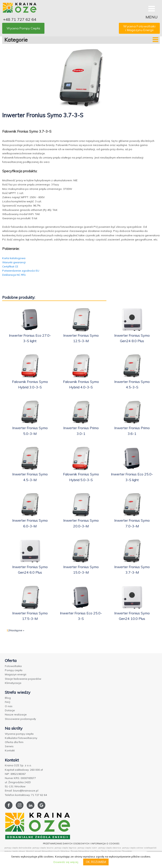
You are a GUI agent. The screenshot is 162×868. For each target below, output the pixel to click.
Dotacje (10, 710)
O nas (9, 706)
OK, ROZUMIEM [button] (96, 862)
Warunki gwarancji (14, 262)
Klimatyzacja (13, 683)
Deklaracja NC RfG (14, 275)
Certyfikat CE (10, 266)
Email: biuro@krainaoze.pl (22, 791)
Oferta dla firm (14, 742)
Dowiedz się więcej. (66, 862)
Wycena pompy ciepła (19, 734)
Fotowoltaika (13, 666)
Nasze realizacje (16, 714)
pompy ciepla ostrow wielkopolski (139, 848)
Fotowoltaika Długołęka (120, 851)
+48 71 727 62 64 (20, 19)
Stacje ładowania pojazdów (23, 679)
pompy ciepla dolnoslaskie (18, 848)
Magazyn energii (16, 674)
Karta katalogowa (14, 258)
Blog (8, 698)
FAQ (8, 702)
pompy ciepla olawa (15, 851)
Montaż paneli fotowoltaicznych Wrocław (48, 851)
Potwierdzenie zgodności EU (21, 271)
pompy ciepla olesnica (110, 848)
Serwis (9, 746)
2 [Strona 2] (9, 630)
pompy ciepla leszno (43, 848)
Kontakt (10, 750)
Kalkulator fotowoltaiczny (21, 738)
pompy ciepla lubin (87, 848)
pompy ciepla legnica (65, 848)
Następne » (17, 630)
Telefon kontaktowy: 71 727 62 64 (26, 795)
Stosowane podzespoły (20, 719)
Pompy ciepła (14, 670)
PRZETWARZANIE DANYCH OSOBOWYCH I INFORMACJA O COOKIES (81, 844)
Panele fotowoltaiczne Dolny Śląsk (89, 851)
